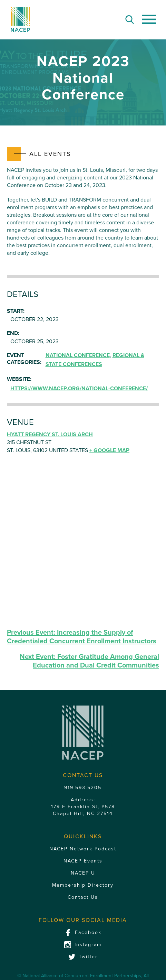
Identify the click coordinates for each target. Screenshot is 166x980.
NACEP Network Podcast (83, 849)
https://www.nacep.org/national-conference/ (79, 389)
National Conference (78, 355)
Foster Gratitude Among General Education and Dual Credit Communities (89, 661)
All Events (50, 154)
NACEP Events (83, 861)
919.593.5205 (83, 788)
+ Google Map (109, 450)
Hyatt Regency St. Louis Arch (50, 435)
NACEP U (83, 873)
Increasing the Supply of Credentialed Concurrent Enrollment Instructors (82, 637)
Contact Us (83, 897)
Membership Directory (83, 885)
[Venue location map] (83, 541)
